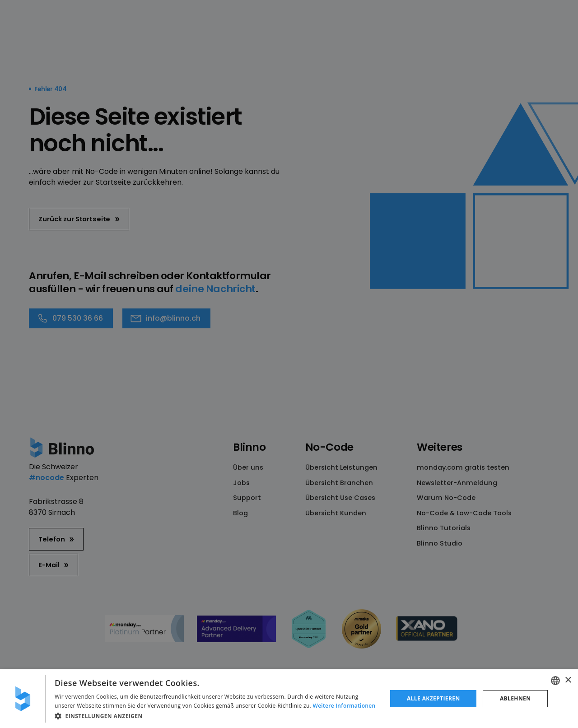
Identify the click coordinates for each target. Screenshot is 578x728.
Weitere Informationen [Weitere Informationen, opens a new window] (344, 706)
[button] (216, 716)
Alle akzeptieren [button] (433, 698)
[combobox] (555, 681)
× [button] (568, 680)
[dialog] (289, 699)
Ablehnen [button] (515, 698)
